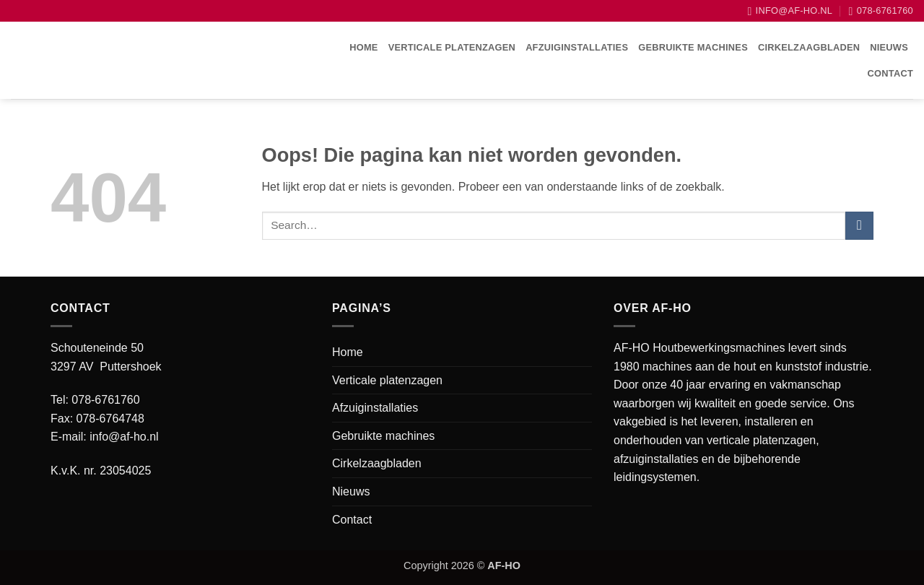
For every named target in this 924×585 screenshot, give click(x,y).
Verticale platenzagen (452, 47)
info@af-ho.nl (124, 437)
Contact (890, 73)
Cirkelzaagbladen (809, 47)
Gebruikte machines (693, 47)
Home (363, 47)
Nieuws (889, 47)
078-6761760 (105, 400)
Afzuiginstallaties (577, 47)
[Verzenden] (859, 226)
